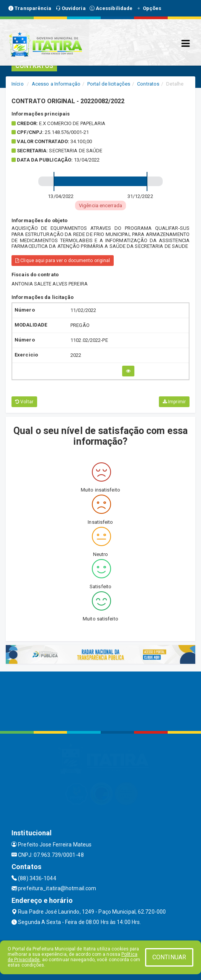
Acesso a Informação (56, 84)
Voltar (24, 402)
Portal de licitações (109, 84)
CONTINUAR (169, 957)
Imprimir (174, 402)
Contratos (148, 84)
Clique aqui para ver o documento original (63, 261)
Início (18, 84)
